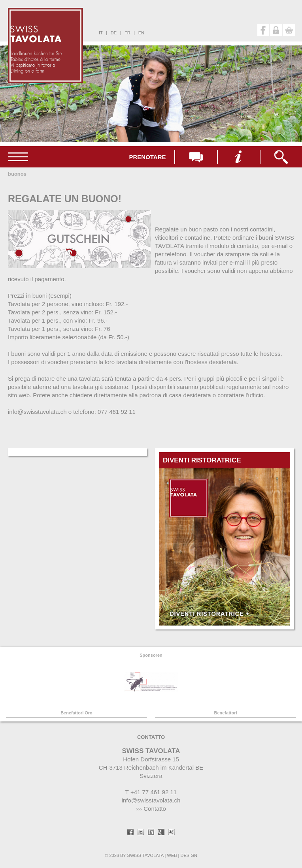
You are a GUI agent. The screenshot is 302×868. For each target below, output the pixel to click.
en (141, 33)
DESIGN (189, 855)
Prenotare (147, 157)
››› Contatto (151, 809)
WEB (172, 855)
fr (127, 33)
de (114, 33)
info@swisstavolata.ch (151, 800)
